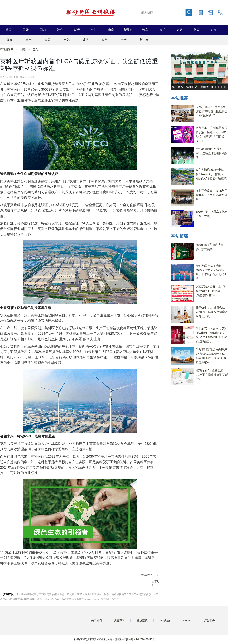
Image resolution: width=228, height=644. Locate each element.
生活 (123, 40)
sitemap (187, 620)
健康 (9, 40)
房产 (28, 40)
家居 (47, 40)
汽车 (145, 30)
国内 (43, 30)
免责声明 (119, 620)
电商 (111, 30)
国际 (26, 30)
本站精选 (179, 236)
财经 (77, 30)
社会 (60, 30)
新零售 (128, 30)
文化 (66, 40)
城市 (104, 40)
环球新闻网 (7, 49)
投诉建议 (142, 620)
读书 (85, 40)
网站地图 (165, 620)
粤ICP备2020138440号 (143, 639)
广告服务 (210, 620)
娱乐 (162, 30)
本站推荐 (179, 98)
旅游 (180, 30)
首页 (9, 30)
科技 (94, 30)
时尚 (214, 30)
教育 (197, 30)
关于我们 (97, 620)
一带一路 (142, 40)
